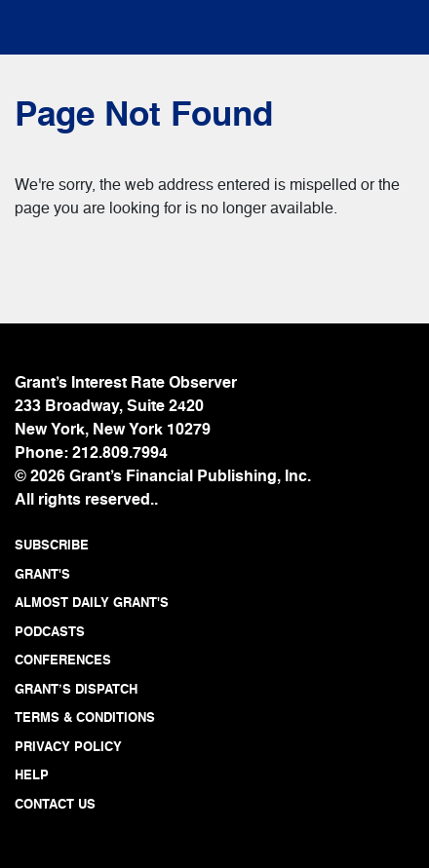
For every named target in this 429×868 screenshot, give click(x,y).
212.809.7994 (120, 454)
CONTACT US (55, 805)
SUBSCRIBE (52, 546)
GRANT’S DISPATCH (76, 690)
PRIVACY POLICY (68, 748)
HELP (32, 776)
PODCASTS (50, 633)
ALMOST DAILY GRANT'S (92, 604)
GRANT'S (42, 575)
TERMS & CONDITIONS (85, 718)
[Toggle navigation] (50, 23)
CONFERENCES (63, 661)
